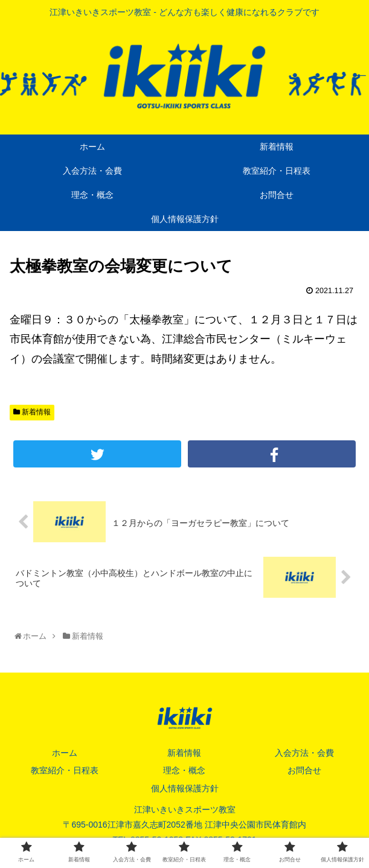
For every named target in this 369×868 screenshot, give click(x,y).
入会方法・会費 (304, 753)
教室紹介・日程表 (65, 771)
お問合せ (304, 771)
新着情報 (32, 412)
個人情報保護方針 (185, 788)
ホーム (65, 753)
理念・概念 (184, 771)
